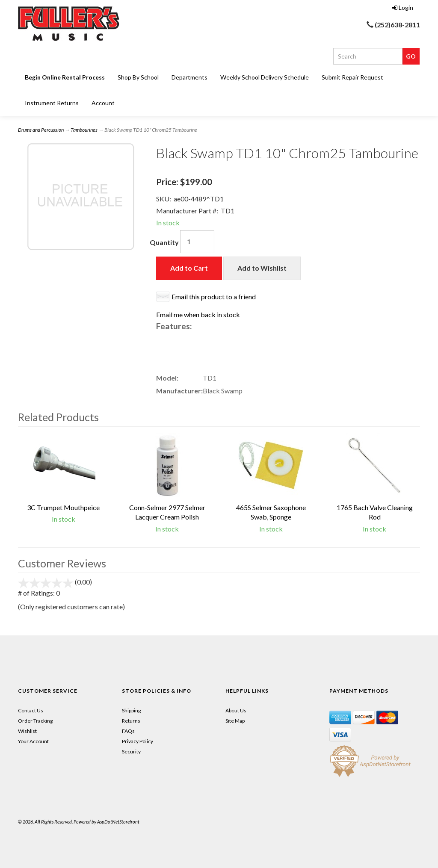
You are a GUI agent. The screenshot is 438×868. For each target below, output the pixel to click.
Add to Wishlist (262, 268)
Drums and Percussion (41, 130)
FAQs (128, 731)
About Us (236, 710)
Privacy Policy (138, 741)
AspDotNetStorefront (118, 822)
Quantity (164, 242)
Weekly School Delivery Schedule (265, 77)
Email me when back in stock (198, 314)
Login (403, 7)
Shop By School (138, 77)
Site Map (235, 721)
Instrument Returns (52, 103)
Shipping (131, 710)
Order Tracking (35, 721)
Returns (131, 721)
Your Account (33, 741)
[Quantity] (197, 242)
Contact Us (31, 710)
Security (131, 751)
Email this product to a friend (214, 297)
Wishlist (27, 731)
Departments (189, 77)
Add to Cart (189, 268)
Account (103, 103)
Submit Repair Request (352, 77)
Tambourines (84, 130)
